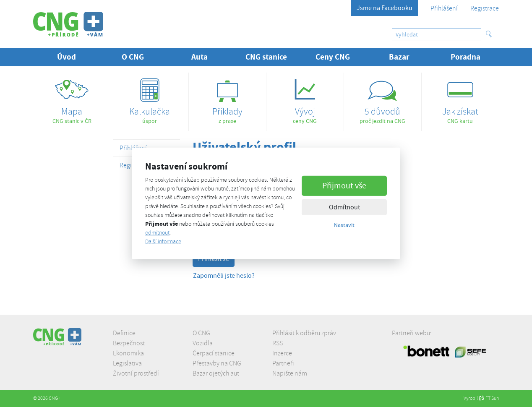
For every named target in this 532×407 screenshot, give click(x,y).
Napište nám (290, 373)
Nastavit (344, 224)
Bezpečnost (129, 343)
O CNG (201, 333)
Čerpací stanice (214, 353)
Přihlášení (444, 8)
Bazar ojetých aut (216, 373)
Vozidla (203, 343)
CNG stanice (266, 57)
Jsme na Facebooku (385, 8)
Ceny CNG (333, 57)
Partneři (283, 363)
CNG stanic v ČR (72, 98)
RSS (278, 343)
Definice (124, 333)
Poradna (465, 57)
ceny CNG (305, 98)
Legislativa (127, 363)
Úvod (66, 57)
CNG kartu (460, 98)
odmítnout (157, 233)
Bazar (399, 57)
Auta (199, 57)
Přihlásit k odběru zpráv (304, 333)
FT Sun (489, 398)
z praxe (227, 98)
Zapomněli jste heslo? (224, 276)
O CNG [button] (133, 57)
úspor (150, 98)
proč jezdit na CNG (383, 98)
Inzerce (282, 353)
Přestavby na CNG (217, 363)
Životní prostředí (136, 373)
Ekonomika (128, 353)
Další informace (163, 241)
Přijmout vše (344, 185)
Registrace (485, 8)
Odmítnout (344, 207)
